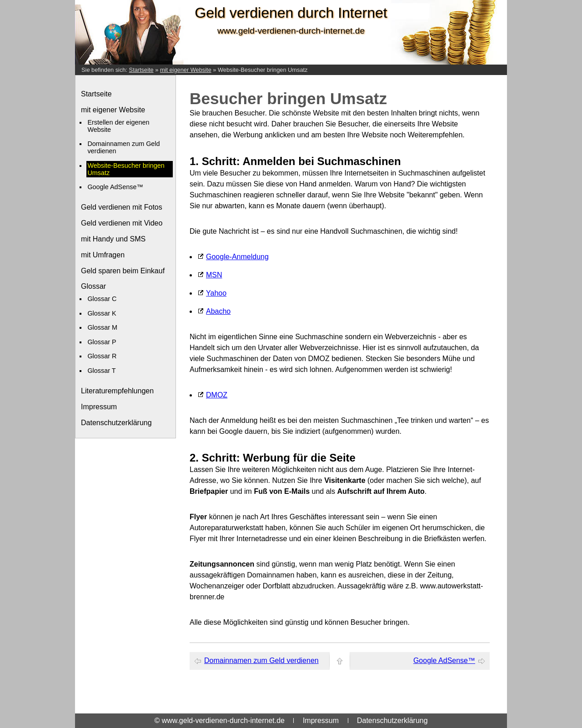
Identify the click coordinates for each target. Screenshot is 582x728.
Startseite (141, 70)
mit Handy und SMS (113, 239)
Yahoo (216, 293)
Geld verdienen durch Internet (291, 13)
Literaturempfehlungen (117, 391)
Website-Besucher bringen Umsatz (263, 70)
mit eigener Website (186, 70)
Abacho (218, 311)
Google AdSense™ (115, 187)
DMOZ (217, 395)
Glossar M (102, 327)
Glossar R (102, 356)
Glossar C (102, 299)
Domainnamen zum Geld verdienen (123, 147)
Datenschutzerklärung (116, 423)
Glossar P (102, 342)
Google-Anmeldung (237, 257)
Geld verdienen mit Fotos (122, 207)
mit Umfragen (103, 255)
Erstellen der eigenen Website (118, 126)
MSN (214, 275)
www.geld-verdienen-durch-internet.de (291, 31)
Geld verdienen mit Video (122, 223)
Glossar (93, 286)
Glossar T (101, 371)
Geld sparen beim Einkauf (123, 271)
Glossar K (102, 313)
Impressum (99, 407)
